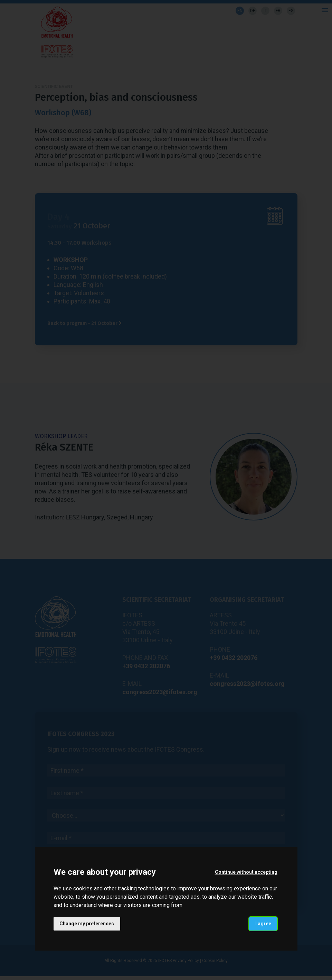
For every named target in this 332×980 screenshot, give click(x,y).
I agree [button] (263, 924)
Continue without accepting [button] (246, 872)
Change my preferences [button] (87, 924)
